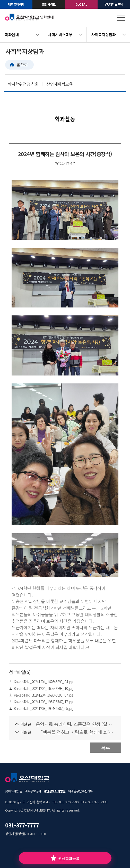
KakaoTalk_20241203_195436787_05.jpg (41, 708)
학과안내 (12, 35)
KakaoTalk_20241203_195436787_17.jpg (41, 702)
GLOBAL (81, 4)
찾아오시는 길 (14, 791)
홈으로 (22, 64)
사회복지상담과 (104, 35)
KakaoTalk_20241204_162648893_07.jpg (41, 695)
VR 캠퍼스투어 (114, 4)
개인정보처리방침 (55, 791)
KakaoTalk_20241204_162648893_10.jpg (41, 688)
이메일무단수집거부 (80, 791)
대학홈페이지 (16, 4)
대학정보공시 (33, 791)
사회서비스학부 (60, 35)
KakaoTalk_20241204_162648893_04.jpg (41, 682)
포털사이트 (49, 4)
